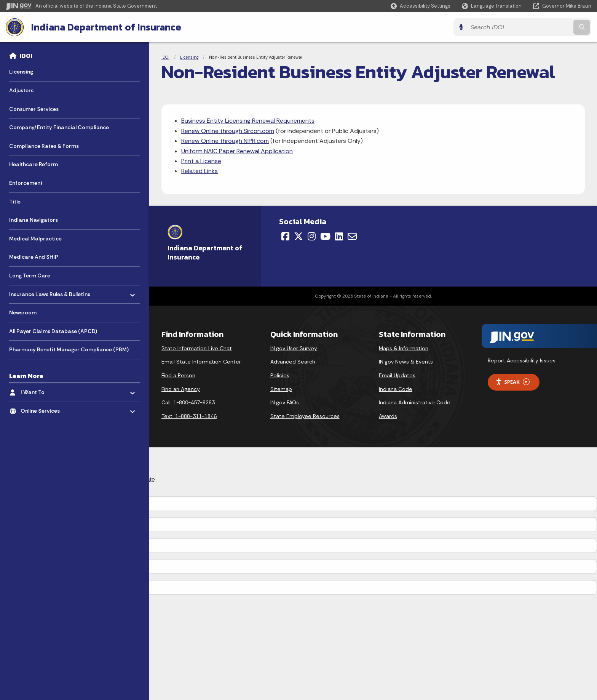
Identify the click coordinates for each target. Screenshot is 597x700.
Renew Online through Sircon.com (228, 131)
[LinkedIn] (339, 236)
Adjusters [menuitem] (21, 90)
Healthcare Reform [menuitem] (34, 164)
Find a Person (178, 375)
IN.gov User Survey (294, 348)
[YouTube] (325, 236)
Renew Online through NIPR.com (225, 141)
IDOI (26, 56)
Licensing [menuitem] (21, 72)
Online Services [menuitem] (43, 409)
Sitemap (281, 389)
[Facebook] (285, 236)
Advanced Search (293, 362)
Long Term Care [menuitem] (30, 276)
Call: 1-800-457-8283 (188, 402)
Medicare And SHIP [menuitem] (34, 257)
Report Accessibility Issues (522, 360)
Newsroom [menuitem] (23, 312)
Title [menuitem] (15, 202)
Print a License (201, 161)
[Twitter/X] (298, 236)
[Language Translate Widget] (492, 6)
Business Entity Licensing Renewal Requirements (248, 121)
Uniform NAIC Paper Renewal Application (237, 151)
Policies (280, 375)
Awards (388, 416)
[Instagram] (312, 236)
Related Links (200, 171)
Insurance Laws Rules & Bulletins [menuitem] (50, 292)
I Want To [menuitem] (43, 390)
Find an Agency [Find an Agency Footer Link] (181, 389)
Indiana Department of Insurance (106, 27)
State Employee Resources (305, 416)
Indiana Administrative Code (415, 402)
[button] (421, 6)
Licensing (189, 57)
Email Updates (397, 375)
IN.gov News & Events (406, 362)
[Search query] (519, 27)
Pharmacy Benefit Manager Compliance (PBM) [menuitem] (69, 349)
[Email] (352, 236)
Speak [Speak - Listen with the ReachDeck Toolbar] (512, 382)
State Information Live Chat (197, 348)
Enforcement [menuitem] (26, 183)
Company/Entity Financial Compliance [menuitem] (59, 127)
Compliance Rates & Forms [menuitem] (44, 146)
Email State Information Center (201, 362)
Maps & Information (404, 348)
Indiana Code (396, 389)
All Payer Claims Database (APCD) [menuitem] (53, 331)
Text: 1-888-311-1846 (189, 416)
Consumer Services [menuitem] (34, 109)
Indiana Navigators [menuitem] (34, 220)
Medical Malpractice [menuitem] (35, 239)
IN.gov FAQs (285, 402)
